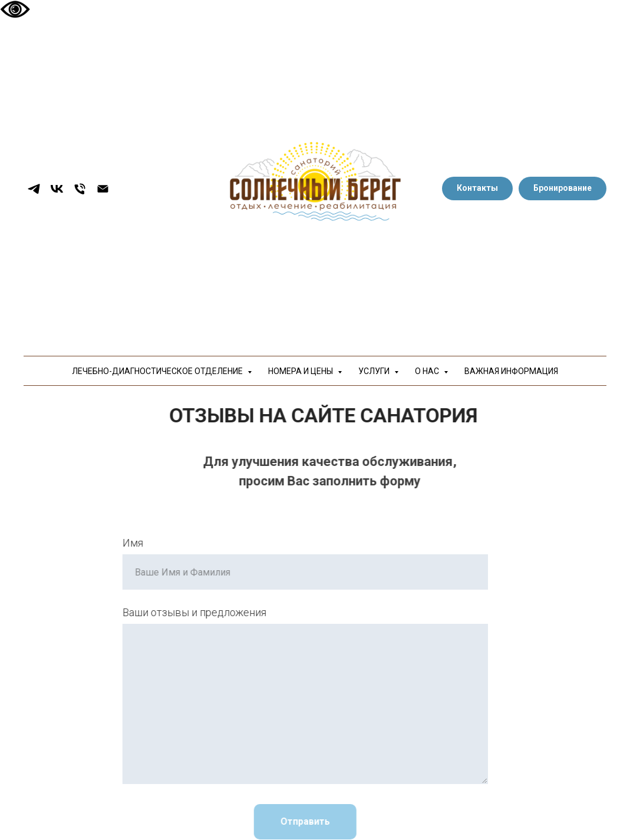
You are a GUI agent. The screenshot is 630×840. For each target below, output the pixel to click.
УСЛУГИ (375, 371)
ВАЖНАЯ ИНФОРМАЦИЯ (511, 371)
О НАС (428, 371)
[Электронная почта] (103, 189)
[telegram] (34, 189)
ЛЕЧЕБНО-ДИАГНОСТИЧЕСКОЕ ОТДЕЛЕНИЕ (158, 371)
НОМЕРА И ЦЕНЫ (301, 371)
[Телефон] (80, 189)
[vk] (57, 189)
